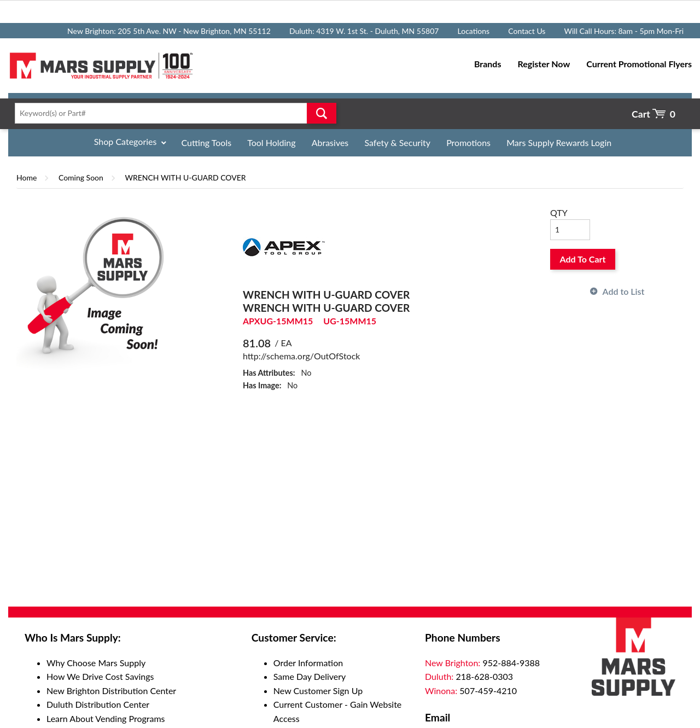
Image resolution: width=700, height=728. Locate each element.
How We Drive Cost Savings (100, 676)
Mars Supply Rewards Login (559, 142)
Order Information (308, 663)
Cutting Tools (207, 142)
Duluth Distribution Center (98, 704)
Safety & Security (397, 142)
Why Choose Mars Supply (96, 663)
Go (322, 113)
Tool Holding (271, 142)
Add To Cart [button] (583, 259)
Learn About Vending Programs (106, 718)
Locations (474, 31)
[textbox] (172, 113)
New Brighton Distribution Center (111, 691)
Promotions (468, 142)
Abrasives (330, 142)
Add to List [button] (624, 291)
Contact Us (527, 31)
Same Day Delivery (310, 676)
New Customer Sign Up (318, 691)
